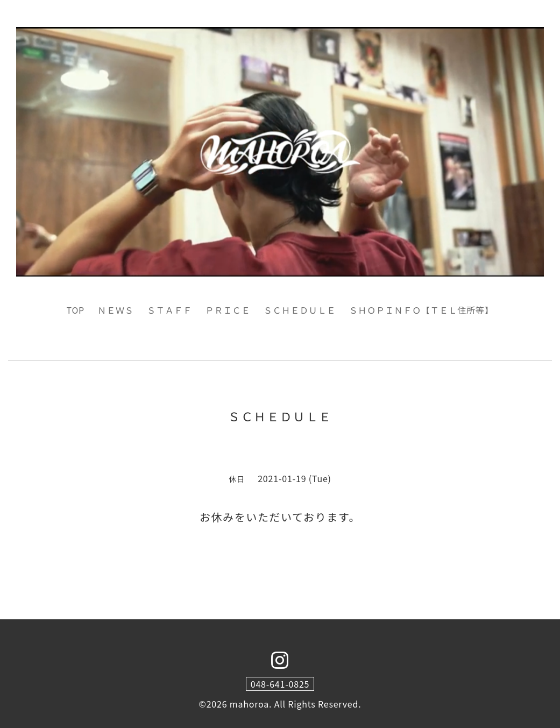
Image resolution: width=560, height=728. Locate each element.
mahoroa (249, 704)
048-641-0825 (280, 684)
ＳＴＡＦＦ (169, 310)
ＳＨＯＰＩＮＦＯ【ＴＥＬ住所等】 (421, 310)
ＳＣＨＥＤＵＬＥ (300, 310)
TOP (76, 310)
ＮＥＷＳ (115, 310)
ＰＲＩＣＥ (228, 310)
